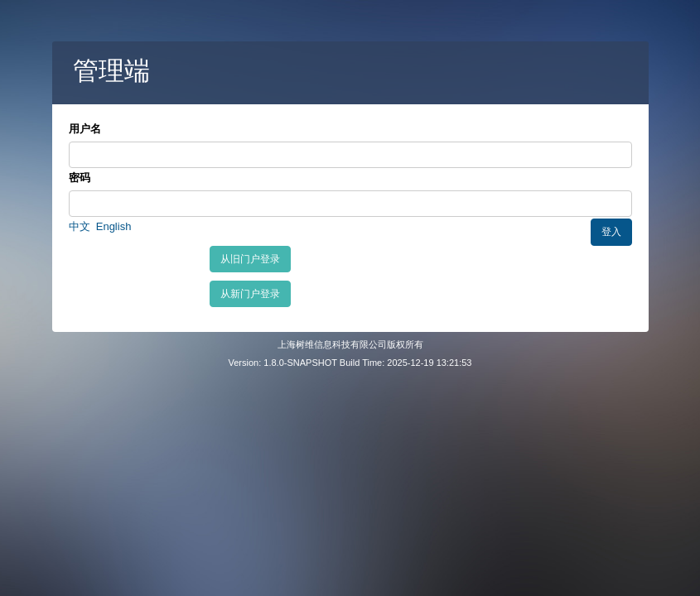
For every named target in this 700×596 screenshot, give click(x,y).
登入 (611, 232)
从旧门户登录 (250, 259)
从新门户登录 (250, 294)
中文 (80, 226)
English (114, 226)
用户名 (85, 129)
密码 (80, 178)
